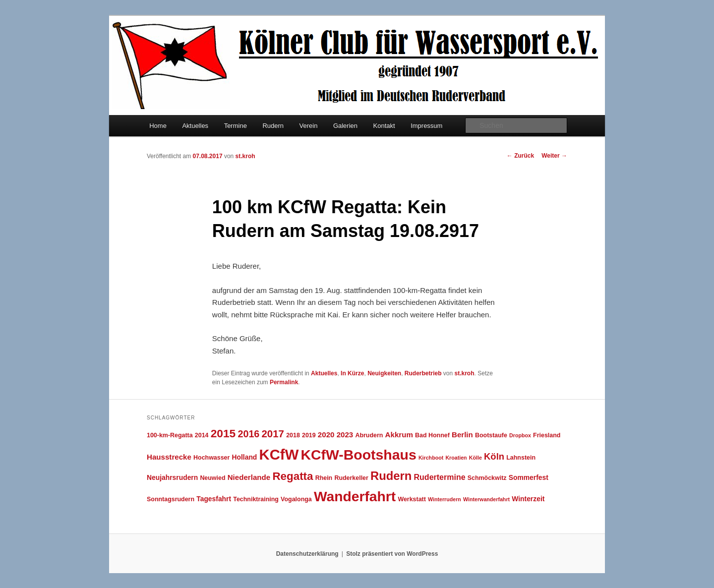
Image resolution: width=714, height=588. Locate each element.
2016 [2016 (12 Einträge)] (248, 434)
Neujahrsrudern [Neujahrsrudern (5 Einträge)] (172, 477)
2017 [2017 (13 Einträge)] (273, 434)
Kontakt (384, 126)
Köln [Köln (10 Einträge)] (494, 456)
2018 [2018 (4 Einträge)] (293, 435)
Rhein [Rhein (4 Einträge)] (324, 478)
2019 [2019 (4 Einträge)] (309, 435)
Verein (309, 126)
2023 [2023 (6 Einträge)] (345, 435)
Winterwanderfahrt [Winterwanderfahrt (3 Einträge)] (486, 499)
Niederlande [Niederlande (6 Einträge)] (249, 477)
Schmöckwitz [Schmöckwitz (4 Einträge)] (487, 478)
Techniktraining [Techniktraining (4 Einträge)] (256, 499)
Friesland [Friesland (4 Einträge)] (547, 435)
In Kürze (352, 373)
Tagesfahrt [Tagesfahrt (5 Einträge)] (214, 499)
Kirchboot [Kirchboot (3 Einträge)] (431, 458)
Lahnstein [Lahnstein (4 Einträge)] (521, 458)
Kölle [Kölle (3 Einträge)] (476, 458)
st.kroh (245, 156)
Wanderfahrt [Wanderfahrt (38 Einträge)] (355, 496)
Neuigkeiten (384, 373)
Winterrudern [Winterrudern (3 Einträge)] (445, 499)
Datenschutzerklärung (307, 554)
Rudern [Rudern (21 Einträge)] (391, 476)
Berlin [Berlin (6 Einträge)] (462, 435)
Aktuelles (195, 126)
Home (158, 126)
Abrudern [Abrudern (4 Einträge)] (369, 435)
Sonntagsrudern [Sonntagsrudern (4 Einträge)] (171, 499)
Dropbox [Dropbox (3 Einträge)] (520, 435)
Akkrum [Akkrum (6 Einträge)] (399, 435)
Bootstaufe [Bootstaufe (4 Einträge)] (491, 435)
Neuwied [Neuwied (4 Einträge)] (212, 478)
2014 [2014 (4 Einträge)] (202, 435)
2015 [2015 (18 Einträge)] (223, 433)
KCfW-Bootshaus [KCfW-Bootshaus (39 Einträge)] (358, 455)
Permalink (284, 382)
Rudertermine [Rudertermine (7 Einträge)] (440, 477)
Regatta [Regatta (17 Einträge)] (293, 476)
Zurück (520, 156)
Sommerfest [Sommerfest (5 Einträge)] (529, 477)
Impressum (426, 126)
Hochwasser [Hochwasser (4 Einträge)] (211, 458)
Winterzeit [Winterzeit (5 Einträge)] (528, 499)
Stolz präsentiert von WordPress (392, 554)
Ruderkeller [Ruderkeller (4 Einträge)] (351, 478)
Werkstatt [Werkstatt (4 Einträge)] (412, 499)
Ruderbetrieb (423, 373)
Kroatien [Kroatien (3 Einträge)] (456, 458)
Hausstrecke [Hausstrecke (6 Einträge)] (169, 457)
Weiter (554, 156)
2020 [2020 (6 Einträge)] (326, 435)
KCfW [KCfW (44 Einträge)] (279, 454)
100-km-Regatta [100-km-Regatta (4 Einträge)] (170, 435)
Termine (236, 126)
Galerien (345, 126)
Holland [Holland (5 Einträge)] (245, 457)
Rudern (273, 126)
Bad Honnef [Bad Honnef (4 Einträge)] (432, 435)
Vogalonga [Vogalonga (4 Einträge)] (296, 499)
